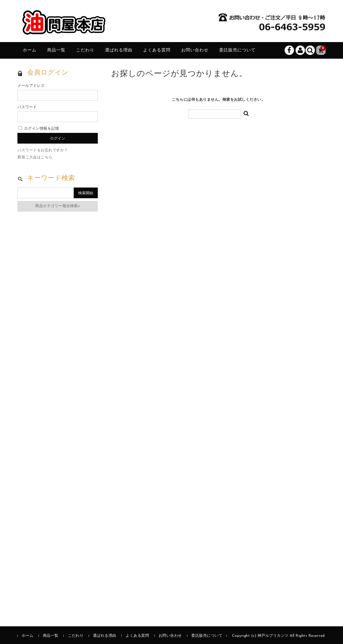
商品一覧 (56, 50)
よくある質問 (157, 50)
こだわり (85, 50)
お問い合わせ (195, 50)
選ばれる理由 (119, 50)
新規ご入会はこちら (35, 157)
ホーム (30, 50)
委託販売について (237, 50)
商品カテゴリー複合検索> (58, 206)
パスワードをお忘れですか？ (43, 150)
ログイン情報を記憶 (39, 129)
